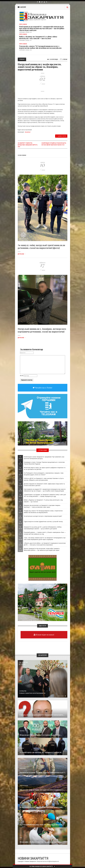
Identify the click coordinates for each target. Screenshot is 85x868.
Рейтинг (64, 59)
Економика (22, 731)
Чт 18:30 (20, 474)
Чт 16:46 (20, 495)
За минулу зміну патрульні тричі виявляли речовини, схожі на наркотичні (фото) (41, 247)
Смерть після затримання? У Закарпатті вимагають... (42, 715)
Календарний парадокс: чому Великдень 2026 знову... (42, 825)
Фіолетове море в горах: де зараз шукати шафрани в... (42, 790)
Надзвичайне (23, 768)
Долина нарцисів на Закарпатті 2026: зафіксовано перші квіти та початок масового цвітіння (44, 485)
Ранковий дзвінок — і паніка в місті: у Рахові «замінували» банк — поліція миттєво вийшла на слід (45, 533)
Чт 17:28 (20, 485)
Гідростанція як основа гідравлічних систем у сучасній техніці (43, 522)
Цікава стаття (61, 136)
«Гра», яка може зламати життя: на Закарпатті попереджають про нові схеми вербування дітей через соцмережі (45, 539)
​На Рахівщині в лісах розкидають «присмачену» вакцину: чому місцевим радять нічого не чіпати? (44, 474)
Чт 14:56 (20, 512)
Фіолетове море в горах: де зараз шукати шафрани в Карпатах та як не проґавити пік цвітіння (45, 468)
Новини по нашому (24, 786)
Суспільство (23, 691)
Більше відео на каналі (45, 635)
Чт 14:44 (20, 522)
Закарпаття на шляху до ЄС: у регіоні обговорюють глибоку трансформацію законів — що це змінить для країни (43, 528)
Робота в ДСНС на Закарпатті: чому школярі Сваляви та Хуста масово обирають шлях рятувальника (44, 479)
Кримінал (28, 132)
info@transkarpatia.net (53, 861)
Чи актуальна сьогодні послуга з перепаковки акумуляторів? (43, 516)
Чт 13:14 (20, 533)
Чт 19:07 (20, 468)
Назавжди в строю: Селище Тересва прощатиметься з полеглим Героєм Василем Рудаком (44, 463)
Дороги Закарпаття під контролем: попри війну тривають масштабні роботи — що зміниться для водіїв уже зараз (42, 549)
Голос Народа (22, 711)
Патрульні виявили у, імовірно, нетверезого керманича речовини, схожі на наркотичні (42, 330)
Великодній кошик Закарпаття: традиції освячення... (42, 807)
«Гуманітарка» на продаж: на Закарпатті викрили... (41, 752)
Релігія (21, 820)
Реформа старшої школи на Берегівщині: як (32, 693)
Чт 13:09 (20, 539)
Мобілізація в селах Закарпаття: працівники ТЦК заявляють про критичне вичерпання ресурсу (44, 458)
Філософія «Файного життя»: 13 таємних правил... (41, 842)
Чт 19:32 (20, 463)
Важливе (21, 803)
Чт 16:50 (20, 490)
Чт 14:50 (20, 517)
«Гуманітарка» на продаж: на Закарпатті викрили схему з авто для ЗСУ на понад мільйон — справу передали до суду (45, 495)
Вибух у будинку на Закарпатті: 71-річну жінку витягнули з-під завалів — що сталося (38, 37)
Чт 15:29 (20, 506)
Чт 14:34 (20, 528)
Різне (21, 838)
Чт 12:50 (20, 544)
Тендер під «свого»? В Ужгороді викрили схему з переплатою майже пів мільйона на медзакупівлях (40, 47)
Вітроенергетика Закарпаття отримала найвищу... (41, 735)
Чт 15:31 (20, 501)
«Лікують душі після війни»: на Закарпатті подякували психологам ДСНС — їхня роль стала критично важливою (45, 544)
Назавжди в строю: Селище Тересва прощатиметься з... (43, 772)
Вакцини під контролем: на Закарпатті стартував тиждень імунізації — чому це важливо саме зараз (42, 506)
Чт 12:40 (20, 549)
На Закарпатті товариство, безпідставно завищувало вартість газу (28, 145)
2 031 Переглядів (53, 59)
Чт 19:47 (20, 458)
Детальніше (22, 254)
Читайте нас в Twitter (43, 388)
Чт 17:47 (20, 479)
